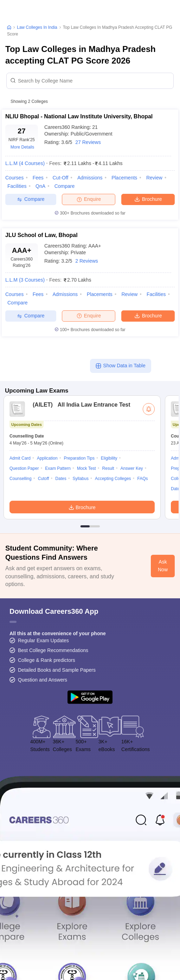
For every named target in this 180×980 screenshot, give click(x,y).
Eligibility (109, 458)
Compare (65, 186)
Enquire (89, 199)
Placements (124, 178)
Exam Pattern (58, 468)
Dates (61, 479)
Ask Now (163, 566)
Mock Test (86, 468)
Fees (38, 178)
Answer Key (132, 468)
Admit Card (20, 458)
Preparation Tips (79, 458)
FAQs (143, 479)
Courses (14, 178)
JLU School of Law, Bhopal (41, 235)
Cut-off (60, 178)
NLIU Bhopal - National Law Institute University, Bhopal (79, 116)
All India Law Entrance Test (80, 405)
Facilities (17, 186)
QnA (40, 186)
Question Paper (24, 468)
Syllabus (81, 479)
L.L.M (25, 163)
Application (47, 458)
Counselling (21, 479)
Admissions (90, 178)
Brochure (148, 199)
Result (108, 468)
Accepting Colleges (113, 479)
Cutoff (44, 479)
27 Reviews (88, 142)
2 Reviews (87, 261)
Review (154, 178)
